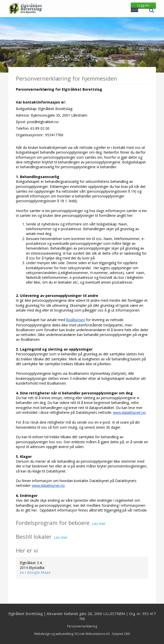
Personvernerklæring (82, 626)
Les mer (99, 523)
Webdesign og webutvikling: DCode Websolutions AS (72, 634)
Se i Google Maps (35, 572)
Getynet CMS (121, 634)
